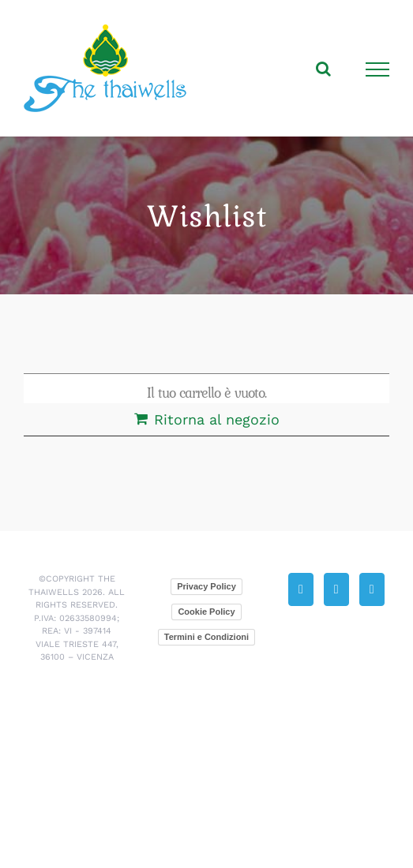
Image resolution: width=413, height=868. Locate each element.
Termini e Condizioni (206, 637)
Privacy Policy (206, 586)
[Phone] (301, 589)
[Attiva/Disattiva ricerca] (323, 69)
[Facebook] (372, 589)
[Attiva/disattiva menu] (378, 69)
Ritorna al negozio (217, 419)
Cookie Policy (206, 612)
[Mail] (336, 589)
